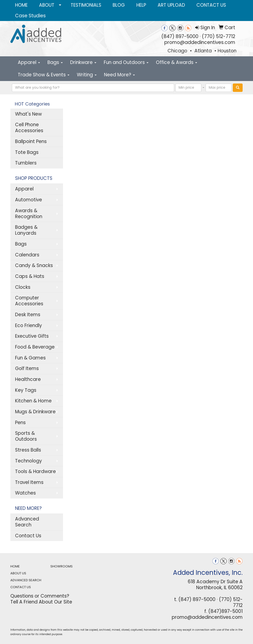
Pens (20, 423)
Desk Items (28, 315)
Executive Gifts (32, 336)
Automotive (29, 200)
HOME (21, 5)
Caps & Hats (30, 276)
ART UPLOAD (171, 5)
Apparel (29, 62)
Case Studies (30, 16)
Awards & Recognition (29, 214)
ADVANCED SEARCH (26, 580)
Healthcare (28, 379)
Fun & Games (30, 358)
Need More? (119, 75)
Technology (29, 461)
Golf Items (27, 368)
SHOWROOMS (62, 566)
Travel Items (29, 482)
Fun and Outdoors (126, 62)
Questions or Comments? (40, 596)
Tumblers (26, 163)
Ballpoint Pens (31, 141)
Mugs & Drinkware (35, 412)
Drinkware (83, 62)
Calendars (27, 255)
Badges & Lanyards (26, 230)
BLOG (119, 5)
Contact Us (28, 536)
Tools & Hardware (35, 471)
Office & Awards (177, 62)
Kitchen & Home (33, 401)
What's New (28, 114)
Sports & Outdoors (26, 436)
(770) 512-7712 (219, 36)
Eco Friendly (29, 325)
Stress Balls (28, 450)
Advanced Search (27, 522)
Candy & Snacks (34, 265)
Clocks (23, 287)
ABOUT (47, 5)
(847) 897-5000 (180, 36)
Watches (25, 493)
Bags (55, 62)
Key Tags (26, 390)
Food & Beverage (35, 347)
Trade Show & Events (44, 75)
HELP (141, 5)
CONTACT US (211, 5)
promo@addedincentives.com (200, 42)
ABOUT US (18, 573)
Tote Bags (27, 152)
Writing (87, 75)
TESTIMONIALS (86, 5)
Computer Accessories (29, 301)
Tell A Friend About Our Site (41, 602)
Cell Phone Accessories (29, 128)
